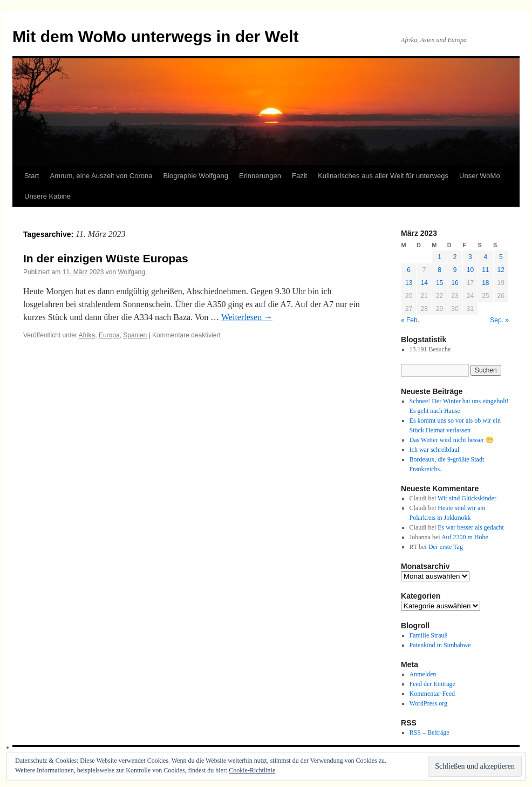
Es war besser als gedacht (471, 527)
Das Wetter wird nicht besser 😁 (452, 440)
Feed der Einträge (432, 684)
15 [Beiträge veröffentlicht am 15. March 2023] (439, 283)
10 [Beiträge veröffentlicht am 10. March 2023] (470, 270)
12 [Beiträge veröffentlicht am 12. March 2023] (501, 270)
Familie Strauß (429, 635)
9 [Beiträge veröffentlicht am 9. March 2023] (455, 270)
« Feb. (410, 320)
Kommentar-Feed (432, 694)
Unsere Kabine (47, 196)
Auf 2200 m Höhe (465, 537)
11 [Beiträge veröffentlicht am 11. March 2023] (485, 270)
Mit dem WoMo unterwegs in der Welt (156, 36)
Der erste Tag (446, 547)
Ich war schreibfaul (435, 450)
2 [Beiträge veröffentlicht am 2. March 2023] (455, 257)
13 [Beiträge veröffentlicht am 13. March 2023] (409, 283)
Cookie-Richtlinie (252, 770)
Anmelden (423, 674)
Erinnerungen (260, 176)
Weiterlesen (247, 317)
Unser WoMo (480, 176)
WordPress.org (428, 703)
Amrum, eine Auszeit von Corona (101, 176)
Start (32, 176)
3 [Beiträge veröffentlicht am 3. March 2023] (470, 257)
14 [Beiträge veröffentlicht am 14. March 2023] (424, 283)
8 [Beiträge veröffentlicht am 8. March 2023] (439, 270)
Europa (109, 335)
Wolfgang (131, 272)
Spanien (135, 335)
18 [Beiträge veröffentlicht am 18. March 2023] (485, 283)
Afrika (87, 335)
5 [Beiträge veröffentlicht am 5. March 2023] (501, 257)
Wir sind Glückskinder (467, 498)
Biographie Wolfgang (196, 176)
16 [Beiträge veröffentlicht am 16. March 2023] (455, 283)
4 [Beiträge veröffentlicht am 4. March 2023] (485, 257)
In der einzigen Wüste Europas (106, 258)
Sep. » (499, 320)
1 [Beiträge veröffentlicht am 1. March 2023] (439, 257)
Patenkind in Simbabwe (440, 645)
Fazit (299, 176)
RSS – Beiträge (429, 732)
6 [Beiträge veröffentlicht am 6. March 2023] (409, 270)
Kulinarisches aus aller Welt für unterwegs (383, 176)
